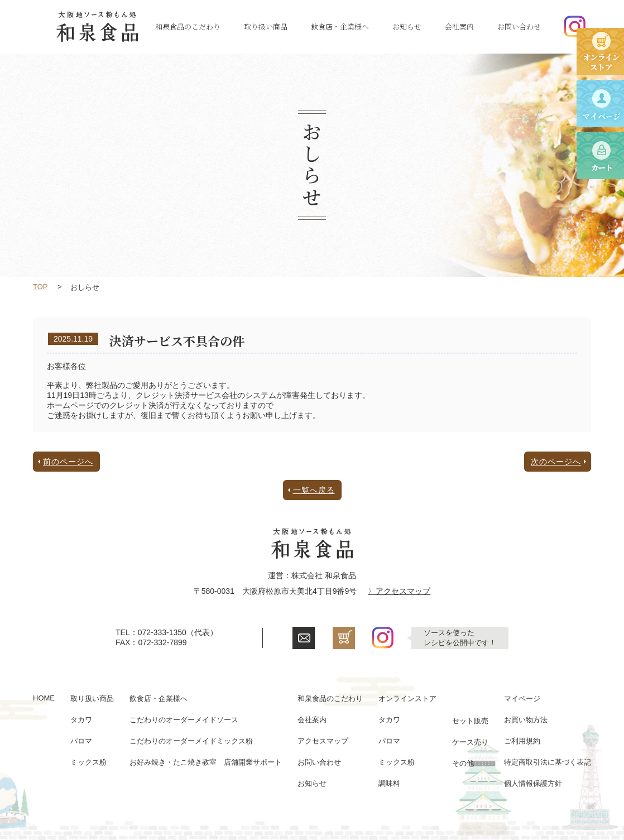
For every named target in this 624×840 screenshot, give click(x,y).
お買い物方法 (526, 720)
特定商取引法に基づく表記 (548, 762)
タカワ (81, 720)
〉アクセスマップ (399, 591)
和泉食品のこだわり (188, 27)
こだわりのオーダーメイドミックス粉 (191, 741)
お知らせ (407, 27)
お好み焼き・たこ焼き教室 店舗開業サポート (206, 762)
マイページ (522, 699)
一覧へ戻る (314, 490)
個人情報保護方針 (533, 783)
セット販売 (470, 721)
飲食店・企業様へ (340, 27)
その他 (463, 763)
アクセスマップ (323, 741)
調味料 (389, 783)
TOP (40, 287)
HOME (44, 698)
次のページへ (556, 462)
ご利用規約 (522, 741)
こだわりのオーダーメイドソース (184, 720)
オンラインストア (407, 699)
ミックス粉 (88, 762)
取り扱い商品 (266, 27)
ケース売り (470, 742)
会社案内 (459, 27)
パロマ (81, 741)
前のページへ (68, 462)
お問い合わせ (519, 27)
